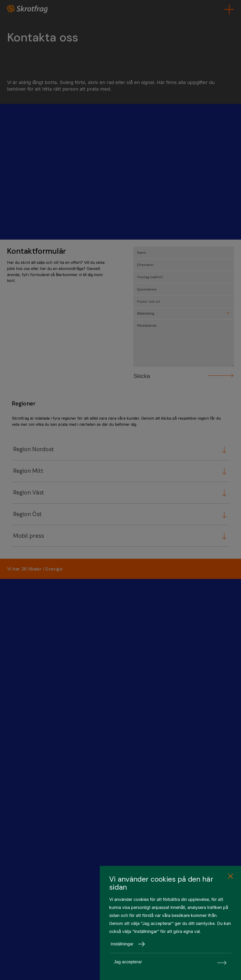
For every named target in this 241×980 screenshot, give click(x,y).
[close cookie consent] (230, 876)
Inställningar (128, 944)
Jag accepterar (170, 962)
